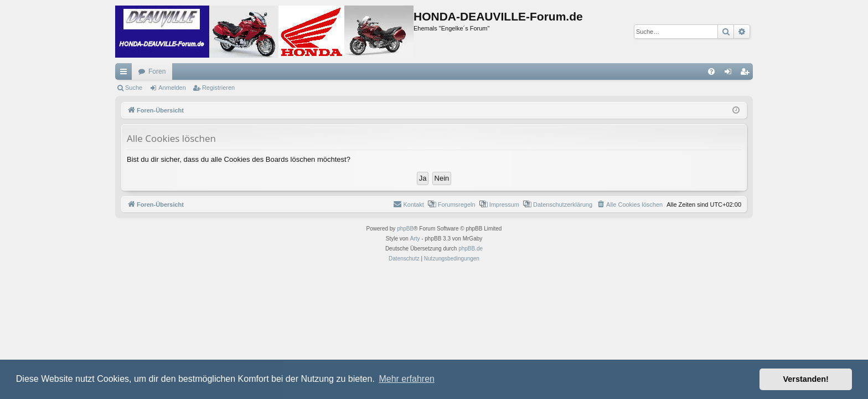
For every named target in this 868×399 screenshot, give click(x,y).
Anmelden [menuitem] (730, 74)
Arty (415, 239)
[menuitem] (711, 71)
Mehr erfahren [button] (407, 379)
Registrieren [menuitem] (747, 74)
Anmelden (172, 88)
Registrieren (218, 88)
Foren (157, 71)
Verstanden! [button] (806, 379)
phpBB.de (471, 249)
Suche (134, 88)
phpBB (405, 229)
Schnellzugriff (126, 74)
